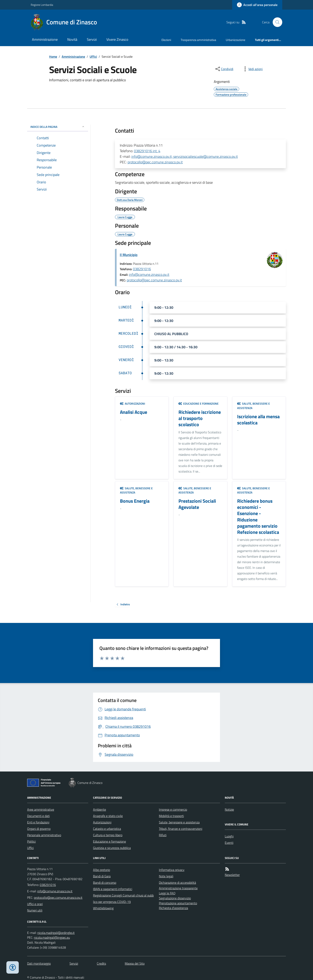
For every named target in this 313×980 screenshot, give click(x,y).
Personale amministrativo (44, 835)
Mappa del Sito (135, 963)
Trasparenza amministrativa (198, 40)
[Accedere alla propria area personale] (257, 5)
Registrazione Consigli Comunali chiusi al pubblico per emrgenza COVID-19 (123, 899)
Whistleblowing (103, 908)
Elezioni (166, 40)
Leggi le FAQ (167, 893)
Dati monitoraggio (39, 963)
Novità (72, 39)
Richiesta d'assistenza (173, 908)
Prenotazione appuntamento (178, 903)
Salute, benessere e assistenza (254, 406)
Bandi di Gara (102, 876)
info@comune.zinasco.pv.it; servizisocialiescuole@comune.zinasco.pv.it (185, 156)
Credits (101, 963)
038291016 (142, 269)
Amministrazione (45, 39)
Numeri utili (35, 910)
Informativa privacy (172, 870)
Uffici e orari (35, 904)
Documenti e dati (38, 816)
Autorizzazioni (133, 404)
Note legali (166, 876)
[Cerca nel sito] (276, 22)
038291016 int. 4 (147, 151)
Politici (31, 841)
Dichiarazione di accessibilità (177, 883)
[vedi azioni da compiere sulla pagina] (252, 69)
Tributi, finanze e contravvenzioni (181, 829)
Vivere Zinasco (117, 39)
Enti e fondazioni (38, 822)
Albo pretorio (102, 870)
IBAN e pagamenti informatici (113, 889)
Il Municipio (129, 255)
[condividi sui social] (224, 69)
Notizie (229, 809)
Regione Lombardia (42, 5)
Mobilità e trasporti (171, 816)
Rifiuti (163, 835)
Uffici (93, 57)
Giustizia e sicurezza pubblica (112, 848)
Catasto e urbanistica (107, 829)
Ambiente (100, 809)
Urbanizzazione (236, 40)
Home (53, 57)
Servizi (92, 39)
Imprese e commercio (173, 809)
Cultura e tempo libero (108, 835)
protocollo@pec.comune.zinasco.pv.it (155, 162)
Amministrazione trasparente (178, 888)
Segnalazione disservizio (175, 898)
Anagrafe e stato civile (108, 816)
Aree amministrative (41, 809)
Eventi (229, 843)
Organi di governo (39, 829)
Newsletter (232, 875)
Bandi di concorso (105, 883)
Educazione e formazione (199, 404)
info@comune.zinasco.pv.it (149, 275)
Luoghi (229, 836)
